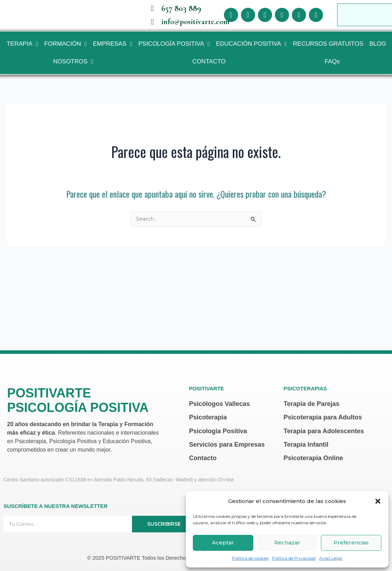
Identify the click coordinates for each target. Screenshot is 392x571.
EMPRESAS (113, 50)
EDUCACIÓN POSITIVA (251, 50)
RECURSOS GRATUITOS (328, 49)
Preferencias (351, 542)
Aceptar (223, 542)
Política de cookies (250, 558)
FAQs (332, 67)
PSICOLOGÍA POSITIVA (174, 50)
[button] (378, 501)
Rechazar (287, 542)
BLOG (378, 49)
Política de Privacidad (294, 558)
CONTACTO (209, 67)
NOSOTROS (73, 67)
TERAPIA (22, 50)
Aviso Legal (331, 558)
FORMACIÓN (65, 50)
